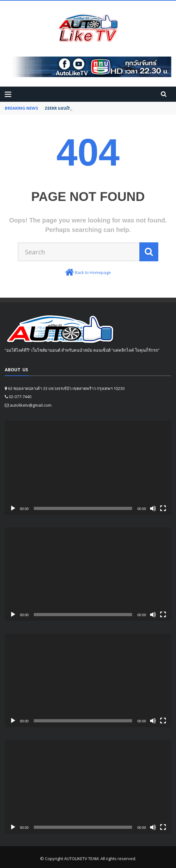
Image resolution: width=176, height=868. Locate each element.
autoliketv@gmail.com (31, 405)
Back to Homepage (93, 272)
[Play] (13, 508)
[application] (88, 468)
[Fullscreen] (163, 508)
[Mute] (153, 508)
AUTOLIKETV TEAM (81, 859)
